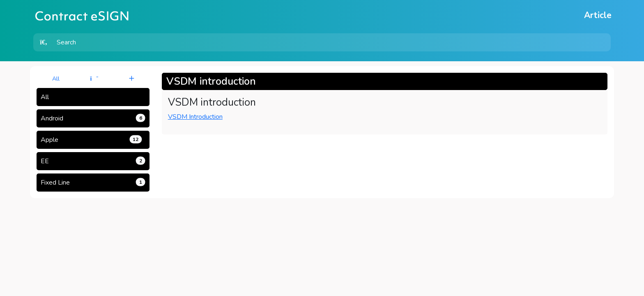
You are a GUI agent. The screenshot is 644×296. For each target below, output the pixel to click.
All (56, 79)
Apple (91, 140)
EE (93, 161)
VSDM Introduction (195, 117)
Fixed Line (93, 183)
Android (93, 118)
